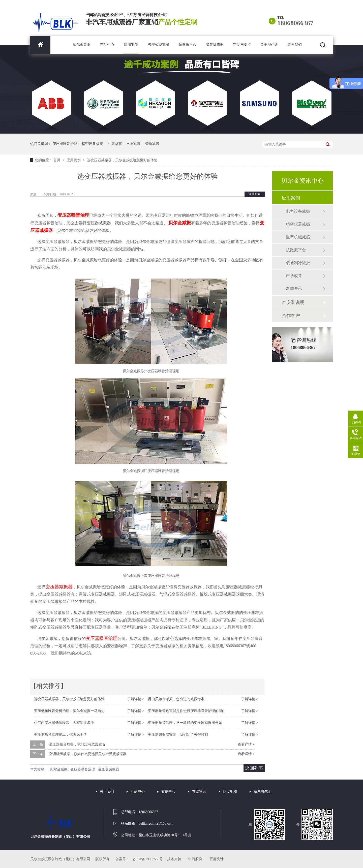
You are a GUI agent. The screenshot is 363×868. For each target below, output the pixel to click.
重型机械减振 (298, 237)
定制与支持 (242, 45)
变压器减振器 (109, 769)
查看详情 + (246, 744)
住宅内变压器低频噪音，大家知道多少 (64, 723)
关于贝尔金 (269, 45)
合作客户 (291, 316)
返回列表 (255, 194)
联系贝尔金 (262, 792)
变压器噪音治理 (65, 144)
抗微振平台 (188, 45)
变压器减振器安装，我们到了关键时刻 (178, 735)
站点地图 (230, 792)
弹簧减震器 (215, 45)
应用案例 (131, 45)
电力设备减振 (298, 211)
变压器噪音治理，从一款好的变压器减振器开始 (185, 723)
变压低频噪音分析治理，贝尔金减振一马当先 (69, 711)
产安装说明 (293, 302)
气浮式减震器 (159, 45)
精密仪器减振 (298, 224)
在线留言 (199, 792)
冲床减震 (115, 144)
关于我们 (107, 792)
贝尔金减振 (59, 769)
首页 (57, 160)
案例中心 (168, 792)
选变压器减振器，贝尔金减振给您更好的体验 (122, 160)
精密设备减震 (92, 144)
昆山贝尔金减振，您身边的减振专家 (176, 699)
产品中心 (107, 45)
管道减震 (152, 144)
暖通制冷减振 (298, 263)
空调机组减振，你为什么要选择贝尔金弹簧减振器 (88, 754)
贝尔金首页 (82, 45)
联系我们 (295, 45)
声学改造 (294, 276)
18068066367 (295, 23)
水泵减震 (133, 144)
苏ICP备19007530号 (148, 859)
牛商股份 (195, 859)
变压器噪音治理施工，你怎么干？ (60, 735)
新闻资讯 (294, 288)
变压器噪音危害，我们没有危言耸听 (77, 744)
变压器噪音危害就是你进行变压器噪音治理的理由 (187, 711)
